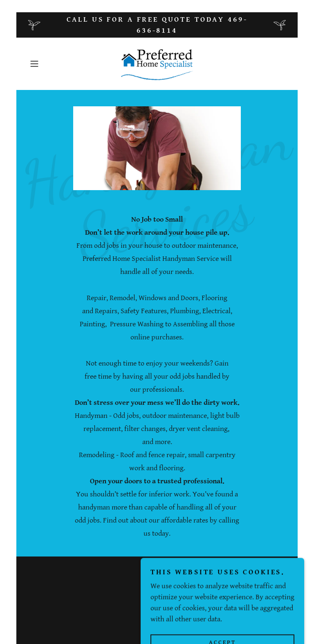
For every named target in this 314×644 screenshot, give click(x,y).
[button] (46, 64)
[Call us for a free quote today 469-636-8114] (157, 25)
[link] (157, 64)
